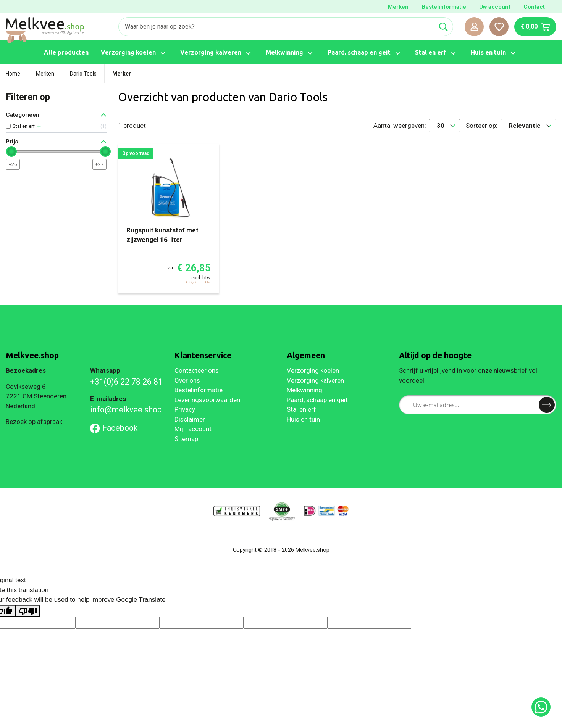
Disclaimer (190, 419)
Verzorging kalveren (315, 380)
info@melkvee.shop (126, 410)
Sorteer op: (482, 126)
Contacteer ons (197, 370)
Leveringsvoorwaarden (207, 400)
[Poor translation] (28, 611)
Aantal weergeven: (400, 126)
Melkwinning (304, 390)
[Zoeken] (276, 27)
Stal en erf (301, 409)
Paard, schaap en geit (317, 400)
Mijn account (193, 429)
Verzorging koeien (313, 370)
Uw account (495, 7)
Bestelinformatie (444, 7)
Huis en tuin (303, 419)
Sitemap (186, 439)
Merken (398, 7)
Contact (534, 7)
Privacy (185, 409)
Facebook (114, 428)
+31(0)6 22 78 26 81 (126, 382)
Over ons (187, 380)
